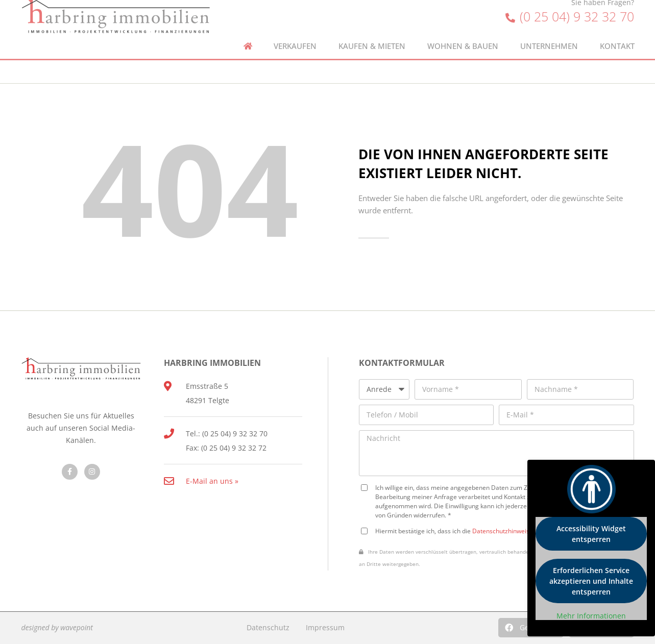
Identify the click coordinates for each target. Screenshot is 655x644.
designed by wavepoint (57, 627)
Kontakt (617, 36)
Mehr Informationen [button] (591, 616)
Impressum (325, 627)
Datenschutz (268, 627)
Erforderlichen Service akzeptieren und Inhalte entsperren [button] (591, 581)
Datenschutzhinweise (503, 531)
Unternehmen (549, 36)
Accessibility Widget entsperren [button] (591, 534)
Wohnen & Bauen (463, 36)
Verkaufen (295, 36)
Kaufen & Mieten (372, 36)
